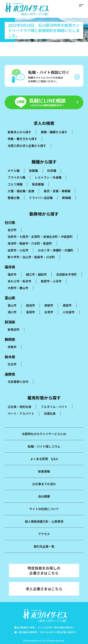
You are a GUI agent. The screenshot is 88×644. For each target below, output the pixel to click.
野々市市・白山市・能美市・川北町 (31, 257)
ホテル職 (14, 171)
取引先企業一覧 (44, 546)
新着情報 (44, 471)
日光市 (12, 364)
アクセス (44, 534)
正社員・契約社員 (19, 407)
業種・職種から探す (54, 132)
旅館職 (33, 171)
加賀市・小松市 (18, 250)
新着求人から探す (19, 132)
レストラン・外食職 (48, 177)
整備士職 (14, 198)
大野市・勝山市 (18, 288)
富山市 (12, 305)
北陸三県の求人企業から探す (27, 146)
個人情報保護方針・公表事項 (44, 521)
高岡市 (30, 312)
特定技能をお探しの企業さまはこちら (44, 571)
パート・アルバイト (21, 413)
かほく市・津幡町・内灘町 (56, 250)
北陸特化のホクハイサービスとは (44, 434)
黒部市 (67, 305)
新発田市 (14, 329)
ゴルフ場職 (15, 184)
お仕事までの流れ (44, 484)
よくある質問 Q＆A (44, 459)
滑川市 (12, 312)
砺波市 (30, 305)
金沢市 (12, 230)
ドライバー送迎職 (41, 198)
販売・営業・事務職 (57, 191)
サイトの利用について (44, 509)
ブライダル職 (16, 177)
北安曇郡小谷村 (18, 382)
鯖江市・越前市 (36, 274)
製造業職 (38, 184)
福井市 (12, 274)
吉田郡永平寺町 (67, 274)
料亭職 (52, 171)
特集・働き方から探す (22, 139)
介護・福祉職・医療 (21, 191)
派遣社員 (50, 413)
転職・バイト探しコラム (44, 446)
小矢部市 (69, 312)
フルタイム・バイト (54, 407)
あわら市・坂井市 (19, 281)
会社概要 (44, 496)
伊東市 (12, 347)
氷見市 (49, 312)
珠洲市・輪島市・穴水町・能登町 (30, 243)
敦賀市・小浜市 (51, 281)
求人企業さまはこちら (44, 589)
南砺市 (49, 305)
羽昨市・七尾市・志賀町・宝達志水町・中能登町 (40, 237)
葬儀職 (67, 198)
